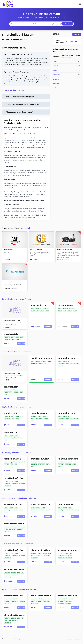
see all (28, 228)
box (16, 464)
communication (74, 364)
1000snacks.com (39, 305)
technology (18, 462)
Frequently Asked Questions (14, 90)
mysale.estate (11, 334)
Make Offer (77, 34)
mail (6, 394)
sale (13, 339)
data (23, 462)
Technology (56, 75)
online (33, 309)
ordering (70, 311)
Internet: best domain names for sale (17, 352)
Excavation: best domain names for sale (18, 544)
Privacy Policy (69, 639)
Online (55, 61)
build (33, 466)
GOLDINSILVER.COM (36, 250)
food (38, 311)
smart (48, 464)
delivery (33, 311)
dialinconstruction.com (16, 524)
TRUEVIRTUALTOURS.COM (11, 282)
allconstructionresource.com (18, 569)
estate (17, 339)
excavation (22, 484)
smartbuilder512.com (18, 35)
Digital (55, 70)
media (67, 364)
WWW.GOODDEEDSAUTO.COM (12, 321)
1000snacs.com (65, 305)
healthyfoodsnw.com (41, 358)
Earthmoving (57, 88)
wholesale (38, 309)
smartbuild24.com (40, 459)
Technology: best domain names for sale (19, 453)
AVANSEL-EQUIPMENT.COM (65, 250)
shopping (46, 419)
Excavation (56, 84)
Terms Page (78, 639)
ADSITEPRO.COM (8, 250)
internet (44, 361)
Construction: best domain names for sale (19, 498)
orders (42, 311)
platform (60, 366)
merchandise (46, 309)
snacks (47, 311)
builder (60, 466)
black (12, 464)
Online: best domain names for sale (17, 299)
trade (17, 337)
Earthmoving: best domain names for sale (19, 589)
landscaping (69, 558)
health (49, 361)
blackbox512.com (13, 459)
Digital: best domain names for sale (17, 407)
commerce (7, 337)
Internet (55, 66)
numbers (7, 464)
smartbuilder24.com (68, 459)
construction (41, 464)
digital (22, 337)
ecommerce (34, 364)
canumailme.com (66, 358)
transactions (8, 339)
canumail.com (11, 387)
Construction (57, 79)
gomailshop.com (39, 413)
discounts (72, 309)
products (38, 361)
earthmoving (8, 486)
